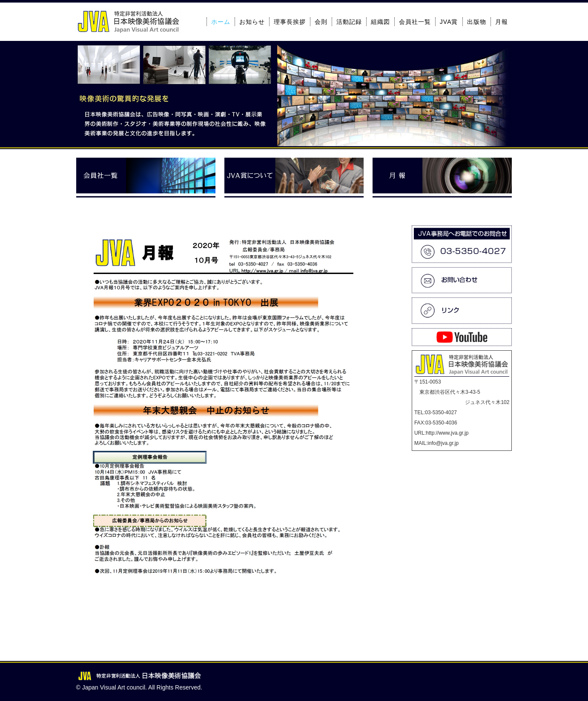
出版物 (477, 22)
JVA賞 (449, 22)
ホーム (221, 22)
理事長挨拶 (290, 22)
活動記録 (349, 22)
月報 (502, 22)
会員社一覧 (415, 22)
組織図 (380, 22)
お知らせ (252, 22)
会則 (321, 22)
